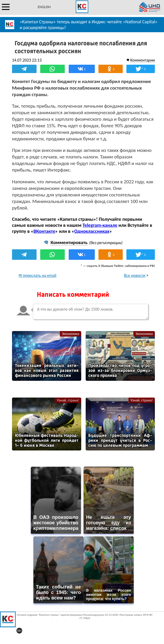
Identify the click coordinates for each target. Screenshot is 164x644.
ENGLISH (44, 7)
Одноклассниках (92, 231)
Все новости (135, 275)
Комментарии (142, 60)
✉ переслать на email (37, 275)
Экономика (71, 334)
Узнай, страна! (68, 400)
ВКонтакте (44, 231)
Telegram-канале (100, 225)
